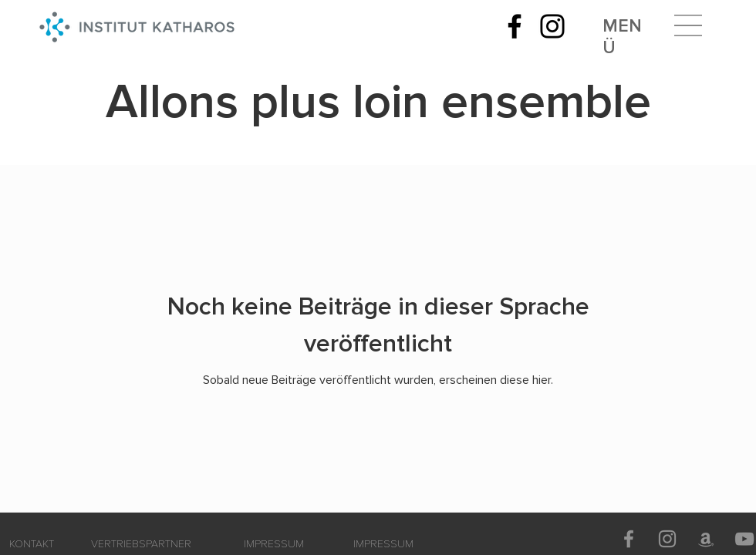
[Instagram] (552, 26)
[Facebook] (515, 26)
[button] (688, 25)
